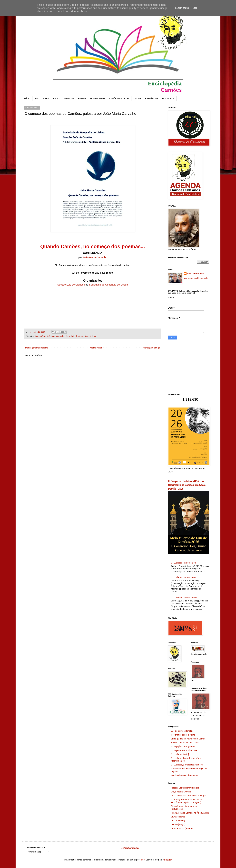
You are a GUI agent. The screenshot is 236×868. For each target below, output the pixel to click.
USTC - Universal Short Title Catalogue (189, 796)
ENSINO (82, 99)
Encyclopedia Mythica (181, 792)
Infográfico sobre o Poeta (183, 735)
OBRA (46, 99)
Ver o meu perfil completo (196, 278)
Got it (196, 8)
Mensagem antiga (152, 348)
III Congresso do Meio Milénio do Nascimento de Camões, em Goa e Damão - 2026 (187, 485)
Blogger (168, 860)
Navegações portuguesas (183, 747)
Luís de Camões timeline (182, 731)
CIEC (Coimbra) (178, 821)
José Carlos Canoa (196, 274)
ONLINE (137, 99)
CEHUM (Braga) (178, 825)
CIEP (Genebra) (178, 817)
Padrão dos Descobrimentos (184, 776)
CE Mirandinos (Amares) (182, 829)
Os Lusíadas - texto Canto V (184, 577)
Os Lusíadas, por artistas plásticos (187, 765)
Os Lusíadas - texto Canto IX (184, 598)
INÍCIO (27, 99)
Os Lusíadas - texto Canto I (183, 563)
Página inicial (96, 348)
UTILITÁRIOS (168, 99)
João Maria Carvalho (95, 257)
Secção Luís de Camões (71, 285)
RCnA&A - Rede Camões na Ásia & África (190, 813)
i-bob (142, 860)
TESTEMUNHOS (98, 99)
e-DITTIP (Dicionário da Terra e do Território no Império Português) (187, 801)
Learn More (182, 8)
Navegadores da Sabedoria (184, 751)
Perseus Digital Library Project (185, 788)
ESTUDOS (69, 99)
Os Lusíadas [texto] (180, 754)
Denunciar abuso (130, 848)
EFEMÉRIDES (152, 99)
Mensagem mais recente (37, 348)
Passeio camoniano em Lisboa (185, 743)
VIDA (37, 99)
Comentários (41, 336)
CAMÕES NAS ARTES (119, 99)
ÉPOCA (57, 99)
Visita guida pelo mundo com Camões (189, 739)
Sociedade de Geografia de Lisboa (108, 285)
